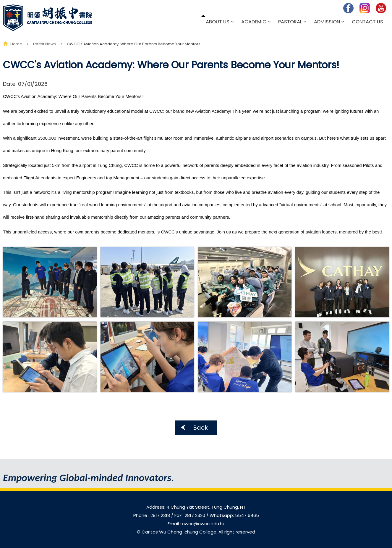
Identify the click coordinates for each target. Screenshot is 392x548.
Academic (254, 22)
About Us (218, 22)
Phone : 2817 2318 (152, 515)
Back (200, 428)
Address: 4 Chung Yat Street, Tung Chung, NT (196, 507)
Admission (327, 22)
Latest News (44, 44)
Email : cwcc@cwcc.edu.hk (196, 524)
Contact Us (367, 22)
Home (16, 44)
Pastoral (290, 22)
